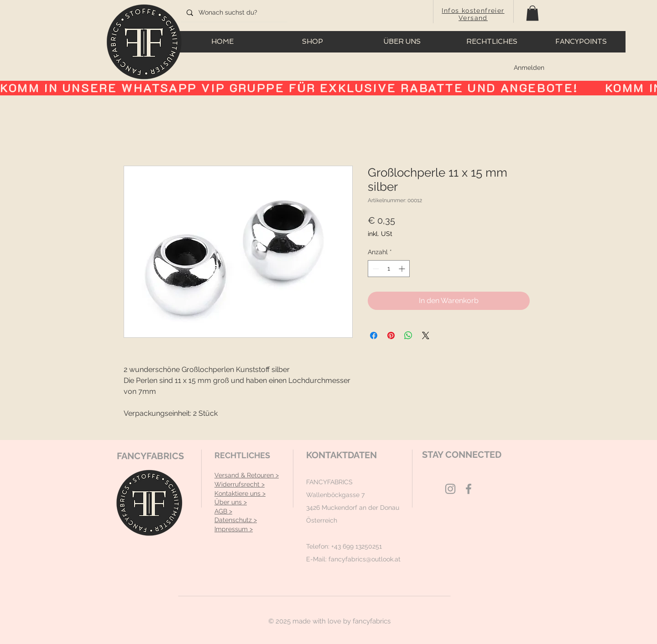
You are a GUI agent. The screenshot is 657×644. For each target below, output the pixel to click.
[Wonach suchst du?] (233, 13)
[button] (532, 13)
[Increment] (403, 269)
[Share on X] (426, 335)
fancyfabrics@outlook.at (365, 559)
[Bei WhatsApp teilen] (408, 335)
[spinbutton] (389, 269)
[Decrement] (375, 269)
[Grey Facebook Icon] (469, 489)
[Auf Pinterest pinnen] (391, 335)
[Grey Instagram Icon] (450, 489)
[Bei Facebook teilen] (374, 335)
